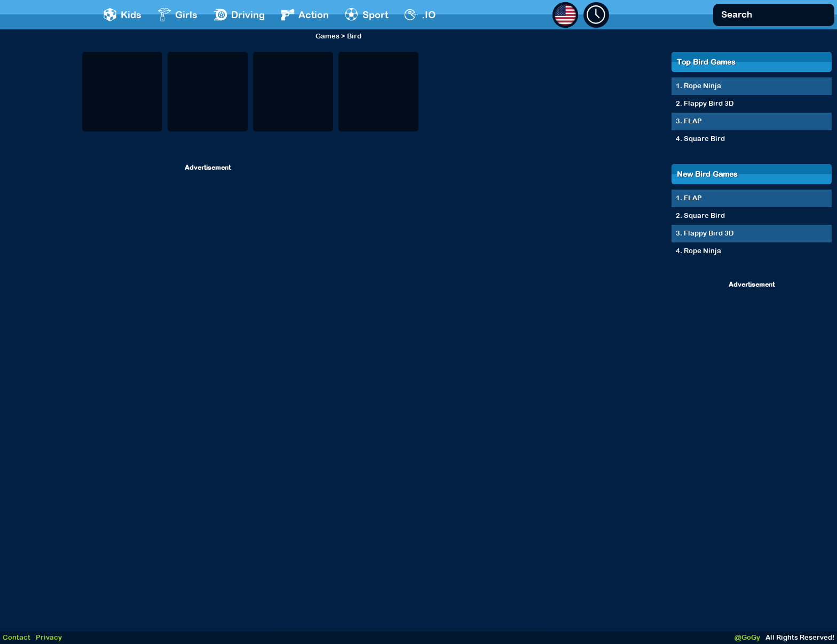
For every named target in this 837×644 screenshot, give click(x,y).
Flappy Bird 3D (709, 103)
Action (305, 15)
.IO (420, 15)
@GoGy (747, 637)
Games (327, 36)
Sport (366, 15)
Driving (239, 15)
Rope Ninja (702, 86)
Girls (177, 15)
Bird (354, 36)
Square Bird (704, 139)
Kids (122, 15)
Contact (17, 637)
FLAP (693, 121)
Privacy (49, 637)
